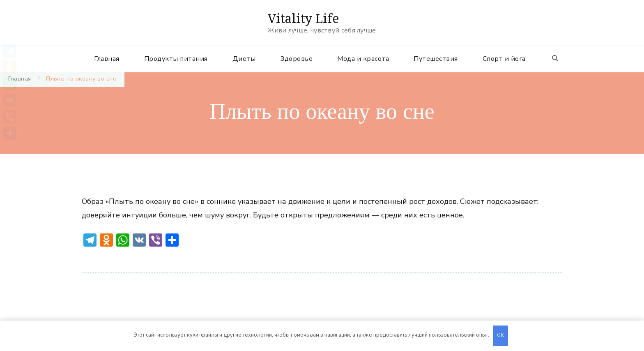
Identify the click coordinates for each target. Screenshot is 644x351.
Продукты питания (176, 59)
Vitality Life (303, 18)
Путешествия (436, 59)
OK (501, 336)
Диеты (244, 59)
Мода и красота (363, 59)
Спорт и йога (504, 59)
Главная (107, 59)
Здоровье (296, 59)
